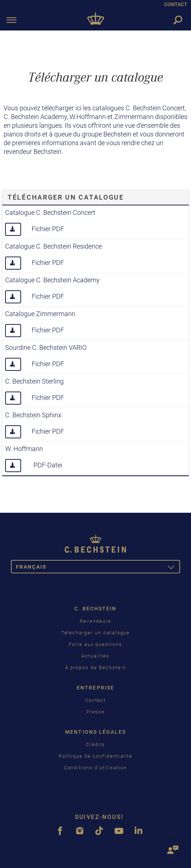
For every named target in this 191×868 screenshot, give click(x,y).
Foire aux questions (95, 644)
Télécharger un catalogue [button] (66, 197)
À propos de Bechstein (96, 668)
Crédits (96, 744)
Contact (96, 700)
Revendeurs (95, 621)
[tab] (95, 197)
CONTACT (176, 4)
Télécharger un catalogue (96, 633)
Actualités (95, 656)
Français (98, 568)
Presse (96, 712)
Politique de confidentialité (96, 756)
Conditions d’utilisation (96, 768)
